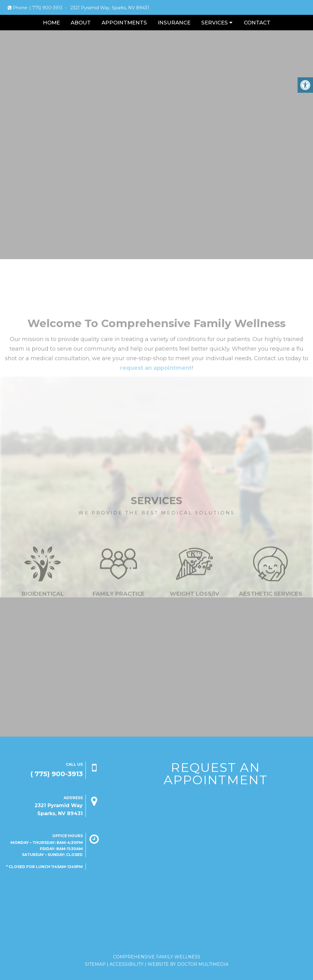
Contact (257, 23)
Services (215, 23)
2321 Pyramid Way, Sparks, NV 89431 (110, 8)
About (81, 23)
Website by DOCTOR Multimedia (188, 964)
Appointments (124, 23)
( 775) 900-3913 (46, 8)
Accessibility (127, 964)
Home (51, 23)
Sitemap (95, 964)
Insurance (174, 23)
